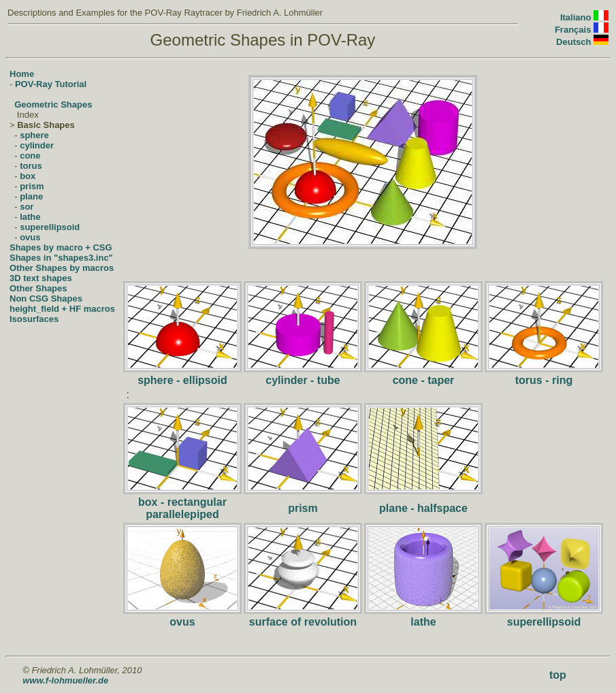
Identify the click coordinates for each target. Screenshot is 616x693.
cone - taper (424, 380)
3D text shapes (41, 278)
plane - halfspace (423, 508)
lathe (30, 217)
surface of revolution (303, 622)
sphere (34, 135)
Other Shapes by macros (62, 268)
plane (31, 196)
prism (32, 186)
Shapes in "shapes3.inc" (61, 258)
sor (27, 207)
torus (31, 166)
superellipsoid (50, 227)
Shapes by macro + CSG (61, 247)
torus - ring (544, 380)
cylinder (37, 145)
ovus (30, 237)
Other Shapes (38, 288)
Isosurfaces (34, 319)
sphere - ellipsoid (182, 380)
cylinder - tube (303, 380)
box (28, 176)
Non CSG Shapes (46, 299)
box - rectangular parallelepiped (182, 508)
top (558, 675)
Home (22, 74)
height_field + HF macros (62, 309)
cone (30, 156)
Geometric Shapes (53, 104)
